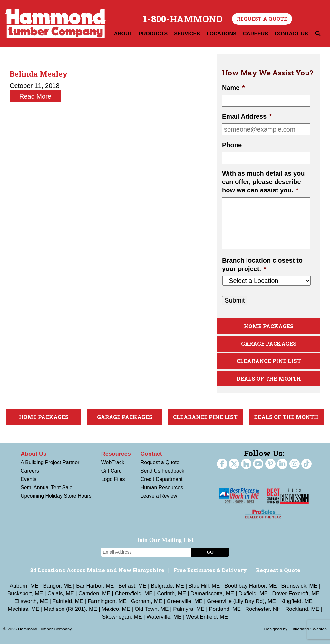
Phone (232, 145)
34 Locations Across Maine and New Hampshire (97, 570)
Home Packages (269, 326)
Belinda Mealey (39, 74)
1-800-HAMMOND (183, 19)
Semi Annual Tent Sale (47, 488)
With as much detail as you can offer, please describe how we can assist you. (263, 182)
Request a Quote (262, 19)
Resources (116, 454)
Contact (151, 454)
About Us (34, 454)
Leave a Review (159, 496)
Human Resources (162, 488)
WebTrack (113, 462)
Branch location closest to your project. (262, 265)
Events (29, 479)
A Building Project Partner (50, 462)
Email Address (247, 116)
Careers (30, 471)
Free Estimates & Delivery (210, 570)
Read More (35, 96)
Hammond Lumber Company (56, 24)
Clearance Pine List (269, 361)
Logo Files (113, 479)
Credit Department (162, 479)
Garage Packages (269, 343)
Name (233, 88)
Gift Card (112, 471)
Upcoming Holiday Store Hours (56, 496)
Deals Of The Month (269, 379)
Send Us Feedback (162, 471)
